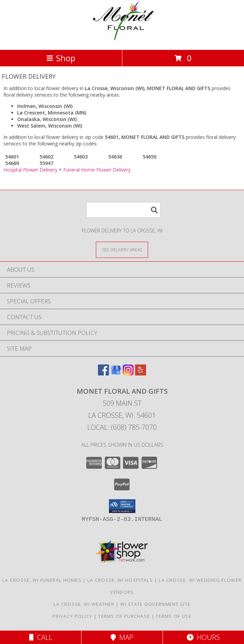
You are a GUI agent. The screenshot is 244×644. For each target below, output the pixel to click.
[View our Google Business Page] (116, 373)
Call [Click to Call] (41, 637)
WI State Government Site (155, 604)
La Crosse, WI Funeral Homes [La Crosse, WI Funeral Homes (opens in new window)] (42, 580)
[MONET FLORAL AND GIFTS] (122, 40)
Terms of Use (174, 616)
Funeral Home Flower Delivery (97, 170)
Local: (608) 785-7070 (122, 427)
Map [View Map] (122, 637)
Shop (61, 58)
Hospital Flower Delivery (30, 170)
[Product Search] (123, 210)
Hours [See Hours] (203, 637)
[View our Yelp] (141, 373)
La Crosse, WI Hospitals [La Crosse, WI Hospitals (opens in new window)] (120, 580)
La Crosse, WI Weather (84, 604)
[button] (122, 506)
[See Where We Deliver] (122, 249)
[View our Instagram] (128, 373)
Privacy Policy (72, 616)
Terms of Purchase (124, 616)
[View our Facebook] (103, 373)
